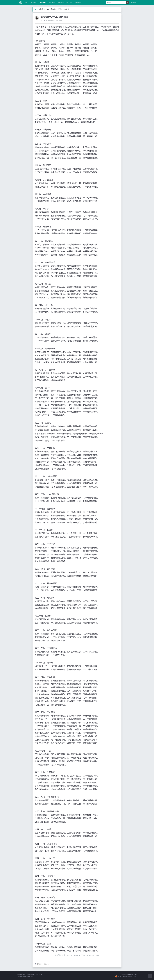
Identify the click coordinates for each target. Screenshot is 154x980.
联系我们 (78, 2)
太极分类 (61, 2)
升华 (133, 2)
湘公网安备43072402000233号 (126, 976)
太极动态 (34, 2)
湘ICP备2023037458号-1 (25, 976)
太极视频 (52, 2)
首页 (27, 2)
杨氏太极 (46, 964)
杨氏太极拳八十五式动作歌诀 (58, 9)
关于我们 (70, 2)
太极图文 (43, 2)
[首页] (35, 9)
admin (43, 20)
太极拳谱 (40, 964)
